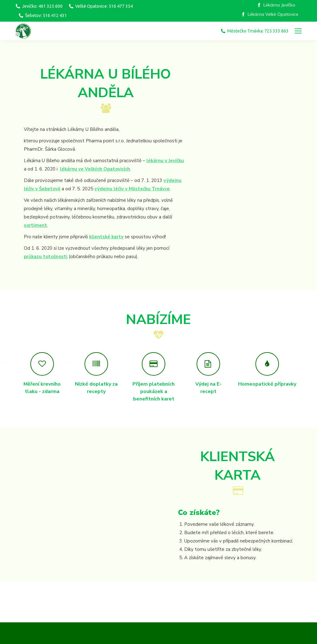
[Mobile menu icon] (298, 31)
